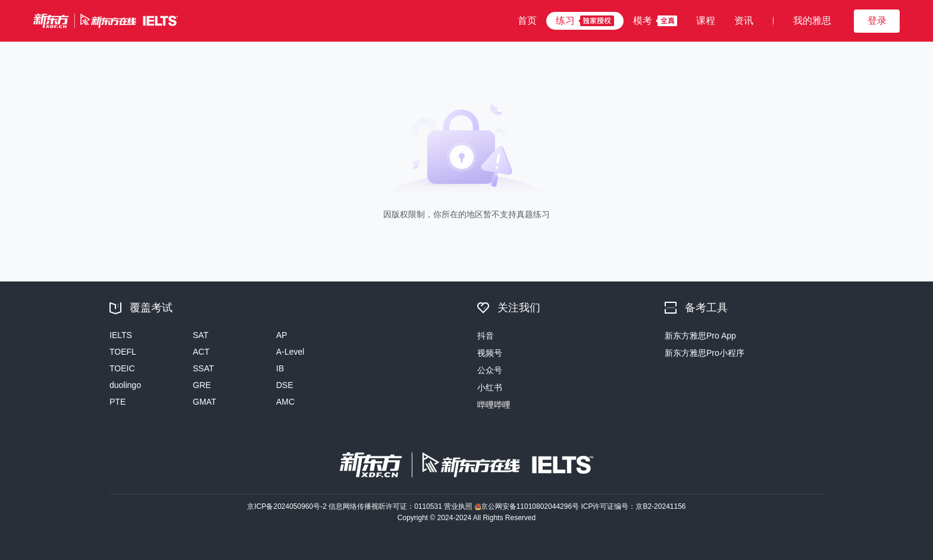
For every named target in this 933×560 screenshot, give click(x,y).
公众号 (490, 370)
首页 (527, 21)
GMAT (204, 402)
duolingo (125, 385)
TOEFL (123, 352)
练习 (565, 21)
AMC (285, 402)
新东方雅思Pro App (700, 336)
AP (282, 335)
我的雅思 (812, 21)
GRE (202, 385)
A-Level (290, 352)
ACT (201, 352)
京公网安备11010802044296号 (528, 506)
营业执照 (459, 506)
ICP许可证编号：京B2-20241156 (633, 506)
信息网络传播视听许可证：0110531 (386, 506)
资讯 (744, 21)
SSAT (203, 368)
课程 (706, 21)
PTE (118, 402)
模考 (643, 21)
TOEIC (122, 368)
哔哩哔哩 (494, 405)
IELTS (121, 335)
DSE (285, 385)
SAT (201, 335)
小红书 (490, 387)
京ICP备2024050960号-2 (288, 506)
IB (280, 368)
